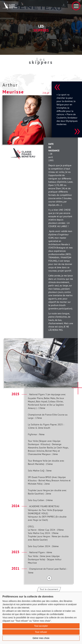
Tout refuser (41, 632)
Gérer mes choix (41, 638)
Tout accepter (41, 626)
